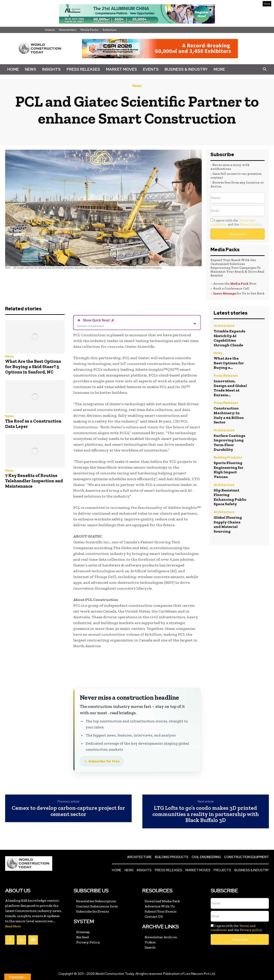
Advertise (109, 30)
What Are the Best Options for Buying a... (229, 363)
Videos (50, 30)
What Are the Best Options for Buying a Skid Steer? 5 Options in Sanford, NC (33, 367)
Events (151, 69)
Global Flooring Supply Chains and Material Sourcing (228, 524)
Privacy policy (251, 224)
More (219, 69)
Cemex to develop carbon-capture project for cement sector (68, 811)
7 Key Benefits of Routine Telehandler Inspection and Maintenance (34, 481)
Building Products (228, 458)
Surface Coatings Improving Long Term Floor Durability (229, 443)
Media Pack (239, 284)
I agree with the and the (236, 222)
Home (13, 69)
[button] (265, 69)
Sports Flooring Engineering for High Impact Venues (229, 470)
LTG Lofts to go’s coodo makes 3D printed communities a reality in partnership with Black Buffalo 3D (206, 814)
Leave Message (225, 293)
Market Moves (121, 69)
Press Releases (83, 69)
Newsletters (68, 30)
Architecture (224, 326)
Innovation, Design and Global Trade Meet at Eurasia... (230, 388)
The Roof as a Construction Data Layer (33, 424)
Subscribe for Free (104, 761)
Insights (51, 69)
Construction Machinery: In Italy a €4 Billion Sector (229, 415)
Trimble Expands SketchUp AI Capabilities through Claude (229, 338)
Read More (13, 926)
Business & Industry (186, 69)
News (31, 69)
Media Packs (89, 30)
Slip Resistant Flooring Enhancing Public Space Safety (230, 497)
